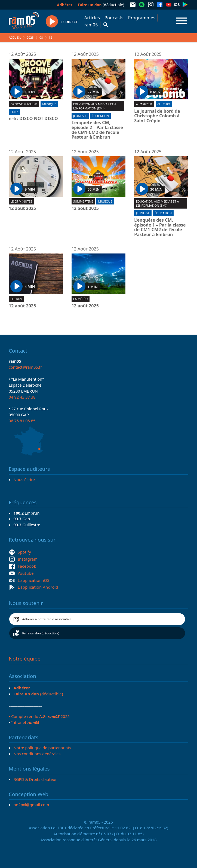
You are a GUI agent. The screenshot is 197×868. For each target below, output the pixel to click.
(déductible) (101, 5)
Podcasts (114, 18)
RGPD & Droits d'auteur (35, 779)
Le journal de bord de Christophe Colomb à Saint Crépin (157, 116)
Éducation (100, 116)
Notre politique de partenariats (42, 748)
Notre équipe (25, 659)
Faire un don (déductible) (41, 633)
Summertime (83, 201)
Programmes (142, 18)
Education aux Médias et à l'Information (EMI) (95, 106)
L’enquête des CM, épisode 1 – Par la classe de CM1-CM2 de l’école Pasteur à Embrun (160, 227)
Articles (92, 18)
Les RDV (16, 299)
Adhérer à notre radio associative (47, 619)
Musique (49, 104)
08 (41, 37)
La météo (80, 299)
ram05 (91, 25)
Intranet (25, 722)
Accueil (15, 37)
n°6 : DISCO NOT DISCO (33, 119)
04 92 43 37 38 (22, 397)
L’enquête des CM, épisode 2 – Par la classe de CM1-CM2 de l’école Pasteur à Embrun (97, 130)
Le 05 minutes (21, 201)
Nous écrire (24, 479)
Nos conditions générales (37, 754)
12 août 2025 (22, 209)
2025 (30, 37)
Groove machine (24, 104)
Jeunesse (80, 116)
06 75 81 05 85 (22, 421)
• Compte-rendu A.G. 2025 (39, 716)
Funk (14, 112)
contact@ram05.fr (25, 367)
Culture (164, 104)
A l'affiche (144, 104)
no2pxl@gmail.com (31, 805)
